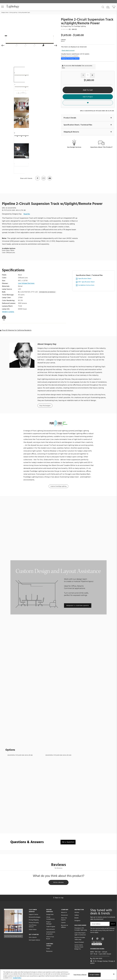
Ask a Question (68, 842)
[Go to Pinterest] (37, 180)
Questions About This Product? (101, 147)
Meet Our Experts (64, 919)
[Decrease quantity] (83, 75)
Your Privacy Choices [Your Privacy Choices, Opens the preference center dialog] (80, 975)
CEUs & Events (51, 930)
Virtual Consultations (50, 919)
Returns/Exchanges (35, 918)
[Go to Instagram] (103, 940)
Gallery (77, 916)
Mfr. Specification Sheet (86, 282)
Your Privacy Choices (33, 927)
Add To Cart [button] (88, 90)
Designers (77, 921)
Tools (48, 949)
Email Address (96, 924)
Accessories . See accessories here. (77, 67)
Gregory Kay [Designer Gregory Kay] (67, 26)
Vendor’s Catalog (8, 312)
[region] (58, 975)
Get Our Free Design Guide (13, 936)
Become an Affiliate (65, 927)
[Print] (50, 180)
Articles (77, 913)
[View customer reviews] (97, 944)
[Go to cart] (114, 7)
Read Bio (27, 214)
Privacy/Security (34, 923)
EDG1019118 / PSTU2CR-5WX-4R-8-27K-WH (58, 755)
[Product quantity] (88, 75)
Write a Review (59, 883)
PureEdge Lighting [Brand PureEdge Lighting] (80, 26)
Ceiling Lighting (13, 13)
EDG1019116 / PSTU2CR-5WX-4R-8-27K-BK (20, 755)
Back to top (58, 898)
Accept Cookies (94, 975)
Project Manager (49, 923)
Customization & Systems (51, 934)
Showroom (64, 916)
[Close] (114, 974)
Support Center (34, 915)
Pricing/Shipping (34, 920)
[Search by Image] (108, 7)
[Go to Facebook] (93, 940)
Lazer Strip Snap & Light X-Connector (80, 934)
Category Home (5, 13)
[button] (3, 7)
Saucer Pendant (79, 943)
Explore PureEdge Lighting (58, 486)
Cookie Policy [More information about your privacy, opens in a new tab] (17, 978)
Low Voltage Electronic (27, 284)
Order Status (33, 930)
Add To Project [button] (88, 97)
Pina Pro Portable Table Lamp (80, 939)
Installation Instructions (86, 285)
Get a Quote (33, 938)
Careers (63, 923)
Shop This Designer (45, 406)
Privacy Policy (102, 931)
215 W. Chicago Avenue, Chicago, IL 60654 (103, 963)
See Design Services (74, 147)
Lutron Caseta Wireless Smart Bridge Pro (79, 948)
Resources (49, 952)
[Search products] (103, 7)
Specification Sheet (85, 279)
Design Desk (50, 915)
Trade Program (51, 927)
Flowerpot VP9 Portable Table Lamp (81, 930)
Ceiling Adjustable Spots (24, 13)
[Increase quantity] (92, 75)
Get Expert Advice (34, 941)
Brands (76, 918)
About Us (64, 913)
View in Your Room (50, 938)
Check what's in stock (68, 51)
